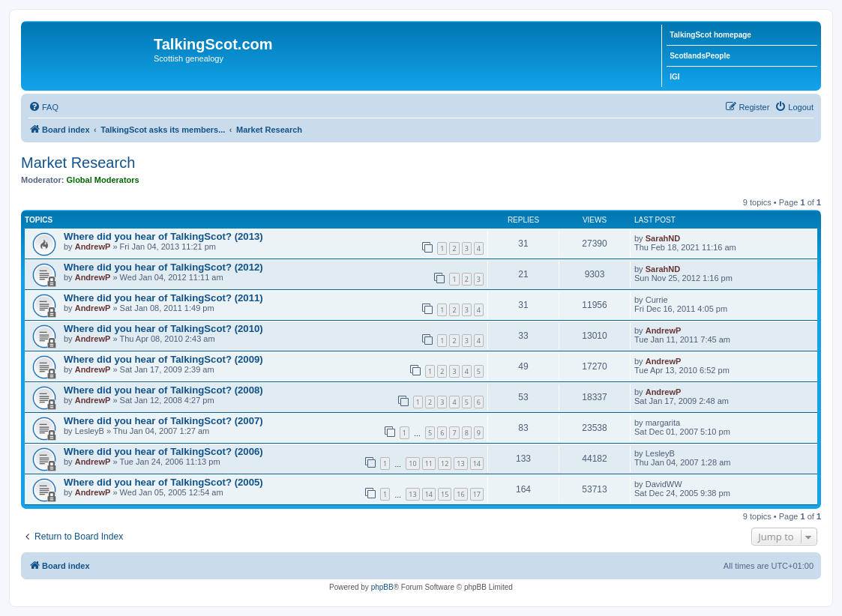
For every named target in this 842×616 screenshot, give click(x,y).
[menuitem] (43, 107)
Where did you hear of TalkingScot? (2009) (163, 359)
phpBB (382, 587)
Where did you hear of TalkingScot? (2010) (163, 329)
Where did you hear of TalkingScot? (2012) (163, 267)
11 (429, 463)
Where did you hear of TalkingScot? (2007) (163, 421)
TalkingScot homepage (710, 35)
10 (412, 463)
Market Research (78, 163)
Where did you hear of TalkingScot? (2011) (163, 298)
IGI (674, 77)
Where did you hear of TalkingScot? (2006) (163, 452)
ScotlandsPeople (700, 56)
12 (445, 463)
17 (477, 494)
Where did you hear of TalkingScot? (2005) (163, 482)
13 (460, 463)
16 (460, 494)
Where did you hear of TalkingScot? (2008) (163, 390)
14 (477, 463)
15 (445, 494)
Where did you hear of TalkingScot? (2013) (163, 236)
